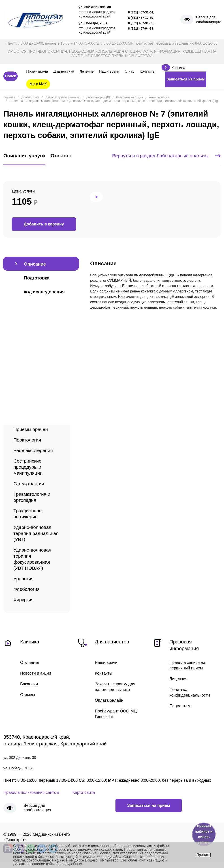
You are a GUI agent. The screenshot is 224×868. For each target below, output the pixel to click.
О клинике (30, 662)
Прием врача (37, 71)
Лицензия (178, 679)
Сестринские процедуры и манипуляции (28, 467)
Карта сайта (84, 792)
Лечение (87, 71)
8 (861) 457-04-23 (141, 28)
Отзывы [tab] (61, 156)
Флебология (27, 589)
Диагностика (64, 71)
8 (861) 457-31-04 (141, 12)
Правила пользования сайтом (31, 792)
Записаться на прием (186, 79)
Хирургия (23, 600)
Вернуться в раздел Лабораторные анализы (166, 156)
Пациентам (180, 706)
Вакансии (29, 684)
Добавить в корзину (44, 224)
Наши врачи (109, 71)
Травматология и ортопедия (32, 497)
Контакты (147, 71)
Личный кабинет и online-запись (204, 834)
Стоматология (29, 484)
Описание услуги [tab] (24, 156)
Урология (23, 579)
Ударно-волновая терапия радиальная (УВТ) (36, 533)
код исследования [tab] (44, 292)
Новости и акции (36, 673)
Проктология (27, 440)
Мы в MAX (38, 84)
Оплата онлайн (109, 700)
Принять (203, 855)
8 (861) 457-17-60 (141, 18)
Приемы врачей (31, 429)
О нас (129, 71)
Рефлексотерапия (33, 450)
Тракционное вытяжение (28, 514)
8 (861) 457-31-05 (141, 23)
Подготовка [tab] (37, 278)
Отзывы (28, 695)
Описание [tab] (35, 264)
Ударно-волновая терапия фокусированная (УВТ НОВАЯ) (32, 559)
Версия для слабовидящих (208, 20)
